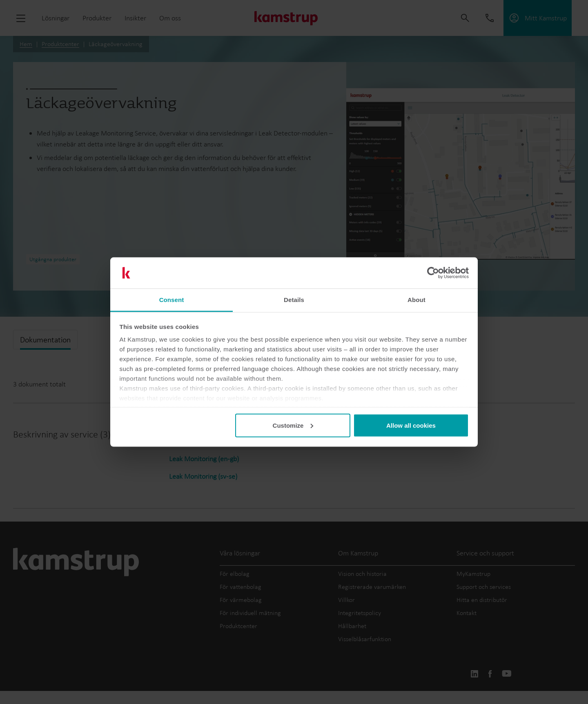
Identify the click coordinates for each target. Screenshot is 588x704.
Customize (293, 425)
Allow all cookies (411, 425)
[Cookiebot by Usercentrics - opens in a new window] (433, 273)
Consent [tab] (172, 300)
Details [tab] (294, 300)
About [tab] (416, 300)
